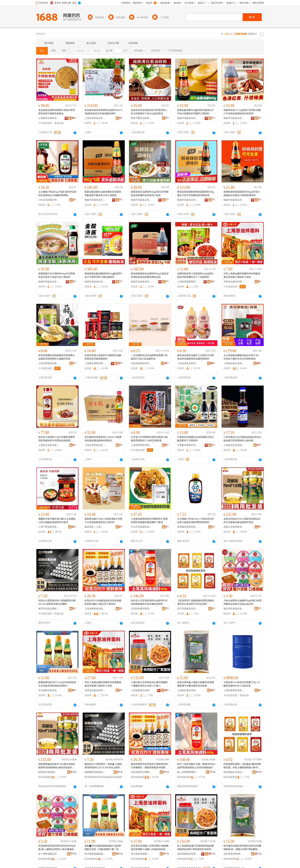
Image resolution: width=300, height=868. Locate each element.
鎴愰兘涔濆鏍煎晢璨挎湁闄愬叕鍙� (49, 772)
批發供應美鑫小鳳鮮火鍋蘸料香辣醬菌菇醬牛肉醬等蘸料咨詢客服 (196, 684)
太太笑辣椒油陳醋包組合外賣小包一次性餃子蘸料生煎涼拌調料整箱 (242, 357)
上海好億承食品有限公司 (95, 118)
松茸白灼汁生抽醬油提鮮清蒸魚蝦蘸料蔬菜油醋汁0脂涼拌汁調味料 (103, 602)
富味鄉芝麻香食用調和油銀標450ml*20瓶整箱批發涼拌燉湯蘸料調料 (104, 112)
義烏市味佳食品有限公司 (234, 609)
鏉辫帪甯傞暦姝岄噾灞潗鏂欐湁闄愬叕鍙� (95, 772)
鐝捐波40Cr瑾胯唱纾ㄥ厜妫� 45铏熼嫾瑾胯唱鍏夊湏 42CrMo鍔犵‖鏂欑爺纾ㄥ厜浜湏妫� (103, 766)
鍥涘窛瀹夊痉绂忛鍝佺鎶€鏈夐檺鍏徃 (234, 772)
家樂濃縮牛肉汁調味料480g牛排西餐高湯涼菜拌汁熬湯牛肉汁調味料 (57, 275)
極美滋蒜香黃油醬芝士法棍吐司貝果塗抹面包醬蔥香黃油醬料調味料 (196, 357)
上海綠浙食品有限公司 (234, 363)
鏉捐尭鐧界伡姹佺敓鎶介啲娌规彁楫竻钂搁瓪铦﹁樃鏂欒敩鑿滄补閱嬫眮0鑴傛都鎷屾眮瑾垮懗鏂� (150, 766)
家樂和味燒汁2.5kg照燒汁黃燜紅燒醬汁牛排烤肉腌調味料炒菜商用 (242, 112)
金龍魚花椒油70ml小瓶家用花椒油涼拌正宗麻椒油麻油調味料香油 (242, 521)
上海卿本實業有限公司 (95, 363)
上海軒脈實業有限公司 (234, 690)
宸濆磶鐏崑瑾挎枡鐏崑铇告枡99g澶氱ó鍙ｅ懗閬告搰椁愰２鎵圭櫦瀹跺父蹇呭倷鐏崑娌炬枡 (57, 848)
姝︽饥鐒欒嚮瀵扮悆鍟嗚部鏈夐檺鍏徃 (188, 772)
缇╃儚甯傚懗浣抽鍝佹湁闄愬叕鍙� (49, 854)
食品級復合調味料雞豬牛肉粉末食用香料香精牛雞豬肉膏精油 (57, 112)
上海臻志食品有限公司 (234, 445)
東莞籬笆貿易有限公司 (188, 527)
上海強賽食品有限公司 (141, 690)
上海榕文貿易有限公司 (49, 445)
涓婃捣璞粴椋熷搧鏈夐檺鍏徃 (234, 854)
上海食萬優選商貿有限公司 (188, 282)
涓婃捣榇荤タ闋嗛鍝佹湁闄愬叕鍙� (141, 772)
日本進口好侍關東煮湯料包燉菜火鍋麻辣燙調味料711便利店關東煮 (149, 439)
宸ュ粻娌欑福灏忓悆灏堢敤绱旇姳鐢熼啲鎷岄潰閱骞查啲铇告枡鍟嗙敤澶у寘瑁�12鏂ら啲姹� (196, 848)
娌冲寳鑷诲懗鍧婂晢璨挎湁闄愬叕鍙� (95, 854)
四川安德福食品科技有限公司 (188, 609)
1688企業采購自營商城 (49, 200)
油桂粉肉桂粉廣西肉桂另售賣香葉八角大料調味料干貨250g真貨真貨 (149, 112)
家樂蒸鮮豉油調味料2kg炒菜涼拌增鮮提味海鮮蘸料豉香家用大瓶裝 (150, 194)
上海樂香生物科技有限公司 (49, 118)
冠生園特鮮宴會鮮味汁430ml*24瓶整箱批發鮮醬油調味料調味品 (103, 439)
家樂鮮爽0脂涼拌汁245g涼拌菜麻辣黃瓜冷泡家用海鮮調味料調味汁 (57, 684)
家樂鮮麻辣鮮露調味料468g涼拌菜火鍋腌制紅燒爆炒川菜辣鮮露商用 (242, 194)
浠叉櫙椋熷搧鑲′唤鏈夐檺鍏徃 (141, 854)
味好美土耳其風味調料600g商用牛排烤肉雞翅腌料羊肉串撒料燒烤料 (149, 602)
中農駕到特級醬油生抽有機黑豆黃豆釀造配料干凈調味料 (196, 439)
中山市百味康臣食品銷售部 (141, 527)
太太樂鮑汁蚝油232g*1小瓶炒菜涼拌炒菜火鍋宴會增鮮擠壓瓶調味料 (196, 521)
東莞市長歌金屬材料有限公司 (49, 609)
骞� (74, 772)
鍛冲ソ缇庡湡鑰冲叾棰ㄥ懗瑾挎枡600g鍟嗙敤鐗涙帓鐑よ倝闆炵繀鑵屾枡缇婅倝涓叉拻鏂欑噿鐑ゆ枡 (196, 766)
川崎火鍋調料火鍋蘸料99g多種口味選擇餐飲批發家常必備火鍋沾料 (242, 602)
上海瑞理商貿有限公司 (141, 445)
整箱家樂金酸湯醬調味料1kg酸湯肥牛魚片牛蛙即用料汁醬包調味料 (104, 275)
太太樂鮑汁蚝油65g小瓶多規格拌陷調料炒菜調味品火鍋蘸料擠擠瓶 (57, 194)
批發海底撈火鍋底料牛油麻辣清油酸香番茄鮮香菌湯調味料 (103, 357)
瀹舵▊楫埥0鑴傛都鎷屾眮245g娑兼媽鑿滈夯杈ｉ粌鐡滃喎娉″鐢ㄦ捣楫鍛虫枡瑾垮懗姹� (104, 848)
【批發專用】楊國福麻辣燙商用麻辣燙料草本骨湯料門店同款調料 (196, 602)
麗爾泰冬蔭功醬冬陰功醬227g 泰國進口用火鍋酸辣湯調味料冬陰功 (57, 521)
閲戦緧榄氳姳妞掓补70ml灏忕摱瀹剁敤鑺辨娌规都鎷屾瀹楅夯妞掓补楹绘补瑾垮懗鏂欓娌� (57, 766)
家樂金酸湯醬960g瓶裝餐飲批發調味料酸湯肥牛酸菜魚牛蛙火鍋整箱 (103, 194)
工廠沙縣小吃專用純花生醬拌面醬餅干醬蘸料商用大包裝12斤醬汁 (149, 684)
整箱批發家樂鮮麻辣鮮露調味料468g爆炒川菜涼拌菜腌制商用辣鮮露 (196, 194)
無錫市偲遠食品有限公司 (188, 118)
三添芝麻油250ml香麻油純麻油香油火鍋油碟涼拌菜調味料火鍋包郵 (243, 439)
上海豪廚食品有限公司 (188, 690)
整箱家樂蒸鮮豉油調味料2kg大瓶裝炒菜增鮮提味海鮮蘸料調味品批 (150, 275)
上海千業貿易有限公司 (49, 527)
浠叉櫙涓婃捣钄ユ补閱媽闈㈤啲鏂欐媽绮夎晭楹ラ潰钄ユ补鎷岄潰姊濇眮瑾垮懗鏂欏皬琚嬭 (150, 848)
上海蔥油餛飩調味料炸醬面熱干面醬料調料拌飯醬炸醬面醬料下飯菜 (149, 521)
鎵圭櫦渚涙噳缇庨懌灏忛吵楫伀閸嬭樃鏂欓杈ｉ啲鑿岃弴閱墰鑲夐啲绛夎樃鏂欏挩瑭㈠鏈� (242, 848)
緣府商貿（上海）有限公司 (95, 527)
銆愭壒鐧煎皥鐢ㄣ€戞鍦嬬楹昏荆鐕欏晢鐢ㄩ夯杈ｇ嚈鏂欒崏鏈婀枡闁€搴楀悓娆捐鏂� (242, 766)
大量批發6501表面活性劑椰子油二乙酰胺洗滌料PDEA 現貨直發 (242, 684)
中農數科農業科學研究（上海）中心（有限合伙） (188, 445)
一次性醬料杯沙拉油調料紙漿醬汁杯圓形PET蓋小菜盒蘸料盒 (149, 357)
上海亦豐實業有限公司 (49, 363)
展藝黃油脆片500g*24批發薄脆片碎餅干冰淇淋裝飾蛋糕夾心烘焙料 (104, 521)
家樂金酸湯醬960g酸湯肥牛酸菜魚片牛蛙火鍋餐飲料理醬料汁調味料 (196, 112)
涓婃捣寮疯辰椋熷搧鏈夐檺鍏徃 (188, 854)
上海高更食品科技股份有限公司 (188, 363)
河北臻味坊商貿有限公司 (49, 690)
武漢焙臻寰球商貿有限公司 (141, 609)
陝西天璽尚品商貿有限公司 (141, 118)
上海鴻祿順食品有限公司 (95, 609)
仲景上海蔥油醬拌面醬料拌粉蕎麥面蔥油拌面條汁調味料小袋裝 (242, 275)
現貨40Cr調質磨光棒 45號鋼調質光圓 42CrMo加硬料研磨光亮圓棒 (57, 602)
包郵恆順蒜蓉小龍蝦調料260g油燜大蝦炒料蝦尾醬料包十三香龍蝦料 (196, 275)
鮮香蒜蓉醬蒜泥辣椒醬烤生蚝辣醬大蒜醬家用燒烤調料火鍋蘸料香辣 (57, 357)
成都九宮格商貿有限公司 (234, 527)
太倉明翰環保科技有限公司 (141, 363)
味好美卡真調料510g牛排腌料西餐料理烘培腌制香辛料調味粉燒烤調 (57, 439)
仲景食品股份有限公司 (234, 282)
